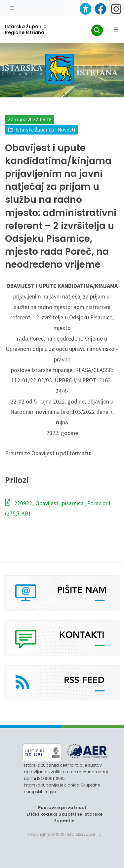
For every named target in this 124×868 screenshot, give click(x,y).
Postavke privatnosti (63, 808)
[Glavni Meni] (116, 29)
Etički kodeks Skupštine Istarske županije (65, 817)
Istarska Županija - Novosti (45, 130)
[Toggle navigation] (12, 7)
